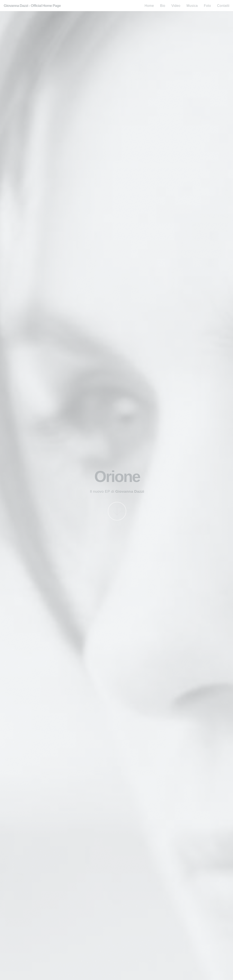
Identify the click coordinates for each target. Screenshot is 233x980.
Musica (192, 6)
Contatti (223, 6)
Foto (207, 6)
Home (149, 6)
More (117, 511)
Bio (163, 6)
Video (176, 6)
